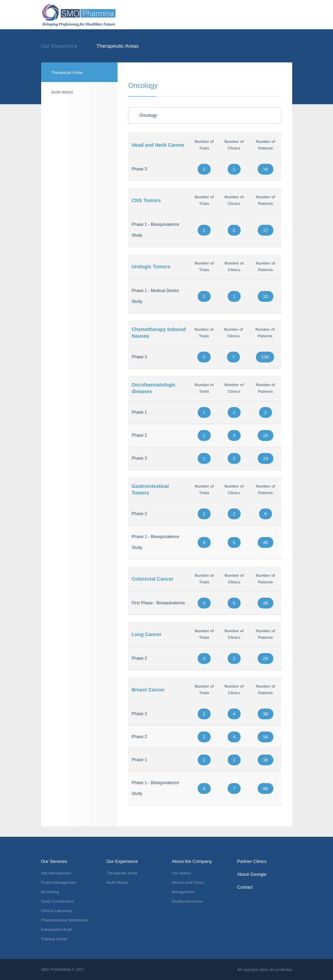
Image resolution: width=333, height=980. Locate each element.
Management (183, 892)
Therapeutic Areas (118, 46)
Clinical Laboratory (57, 911)
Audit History (62, 92)
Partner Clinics (252, 861)
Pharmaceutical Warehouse (65, 920)
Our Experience (66, 46)
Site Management (56, 873)
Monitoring (50, 892)
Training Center (54, 939)
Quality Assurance (187, 901)
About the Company (192, 861)
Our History (182, 873)
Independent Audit (57, 929)
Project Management (59, 882)
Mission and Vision (188, 882)
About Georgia (252, 874)
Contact (245, 887)
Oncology (205, 115)
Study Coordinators (58, 901)
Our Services (54, 861)
